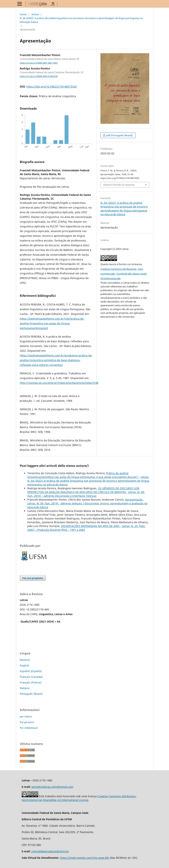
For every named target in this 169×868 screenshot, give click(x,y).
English (24, 665)
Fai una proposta (33, 578)
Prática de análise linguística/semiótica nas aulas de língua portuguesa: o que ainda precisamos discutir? (83, 475)
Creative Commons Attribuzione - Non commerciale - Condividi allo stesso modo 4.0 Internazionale (124, 274)
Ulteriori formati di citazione (119, 185)
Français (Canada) (31, 677)
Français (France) (31, 682)
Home (23, 14)
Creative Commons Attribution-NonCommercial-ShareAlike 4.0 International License (79, 798)
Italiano (25, 688)
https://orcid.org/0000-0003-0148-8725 (39, 76)
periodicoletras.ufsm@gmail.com (52, 787)
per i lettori (26, 716)
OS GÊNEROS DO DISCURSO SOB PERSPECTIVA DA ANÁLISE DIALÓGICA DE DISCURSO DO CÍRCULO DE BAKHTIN (83, 490)
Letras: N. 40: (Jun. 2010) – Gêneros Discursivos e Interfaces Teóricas (86, 494)
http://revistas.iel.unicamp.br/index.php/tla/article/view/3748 (59, 383)
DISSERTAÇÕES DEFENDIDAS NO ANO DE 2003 (91, 526)
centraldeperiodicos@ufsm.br (50, 851)
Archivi (35, 14)
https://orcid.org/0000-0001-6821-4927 (39, 63)
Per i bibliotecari (29, 728)
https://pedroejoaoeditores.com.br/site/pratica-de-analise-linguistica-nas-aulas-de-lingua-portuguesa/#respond (52, 323)
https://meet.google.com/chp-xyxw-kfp (84, 858)
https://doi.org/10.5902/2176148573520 (52, 87)
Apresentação (134, 500)
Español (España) (31, 671)
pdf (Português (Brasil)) (119, 135)
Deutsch (25, 660)
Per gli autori (27, 722)
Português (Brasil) (31, 694)
